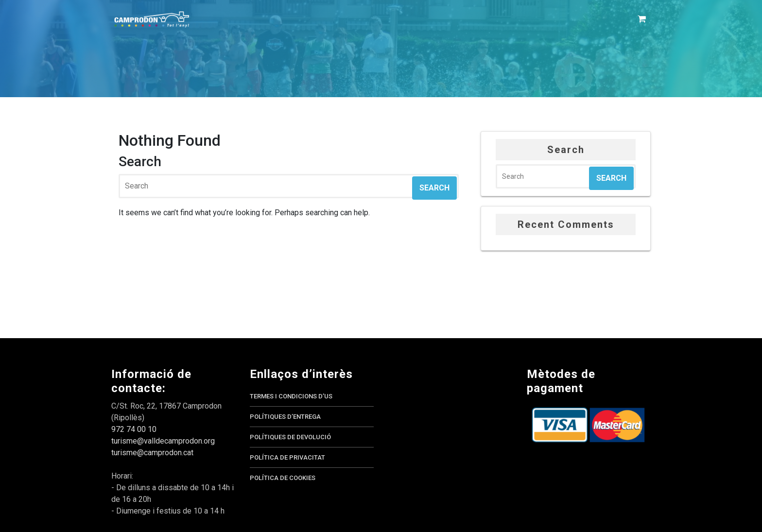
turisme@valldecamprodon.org (163, 441)
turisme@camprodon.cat (152, 453)
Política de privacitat (287, 457)
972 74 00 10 (134, 429)
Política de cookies (283, 478)
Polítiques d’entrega (285, 417)
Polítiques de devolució (290, 437)
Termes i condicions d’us (291, 396)
